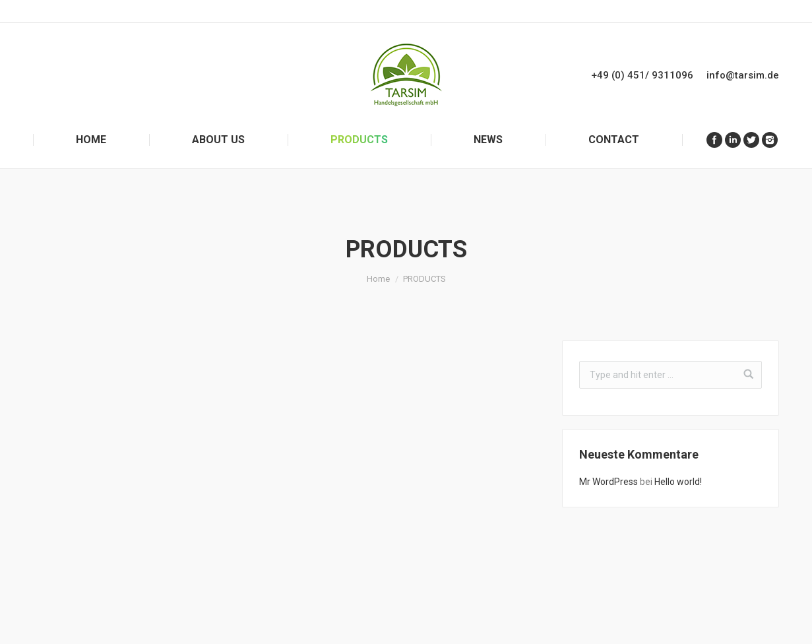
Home (378, 279)
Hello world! (678, 482)
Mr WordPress (609, 482)
